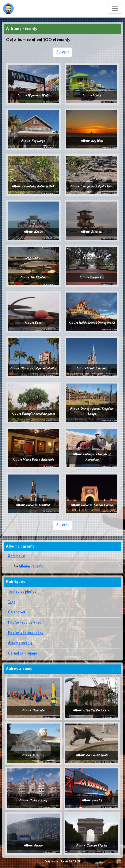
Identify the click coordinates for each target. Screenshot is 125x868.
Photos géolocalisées (25, 633)
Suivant (62, 52)
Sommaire (16, 556)
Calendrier (17, 612)
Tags (12, 602)
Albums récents (31, 566)
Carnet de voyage (22, 653)
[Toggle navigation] (115, 9)
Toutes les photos (22, 592)
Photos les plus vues (24, 623)
